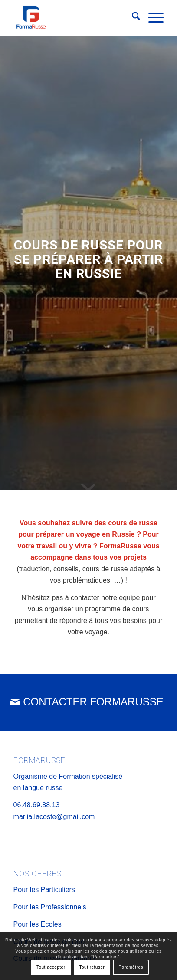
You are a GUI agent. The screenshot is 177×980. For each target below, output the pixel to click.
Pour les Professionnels (50, 907)
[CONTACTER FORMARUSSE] (88, 702)
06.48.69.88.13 (37, 805)
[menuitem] (132, 18)
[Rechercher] (132, 18)
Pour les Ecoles (38, 924)
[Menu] (152, 18)
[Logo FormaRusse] (74, 18)
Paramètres (131, 967)
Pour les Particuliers (44, 890)
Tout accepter (51, 967)
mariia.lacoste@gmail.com (54, 817)
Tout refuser (92, 967)
